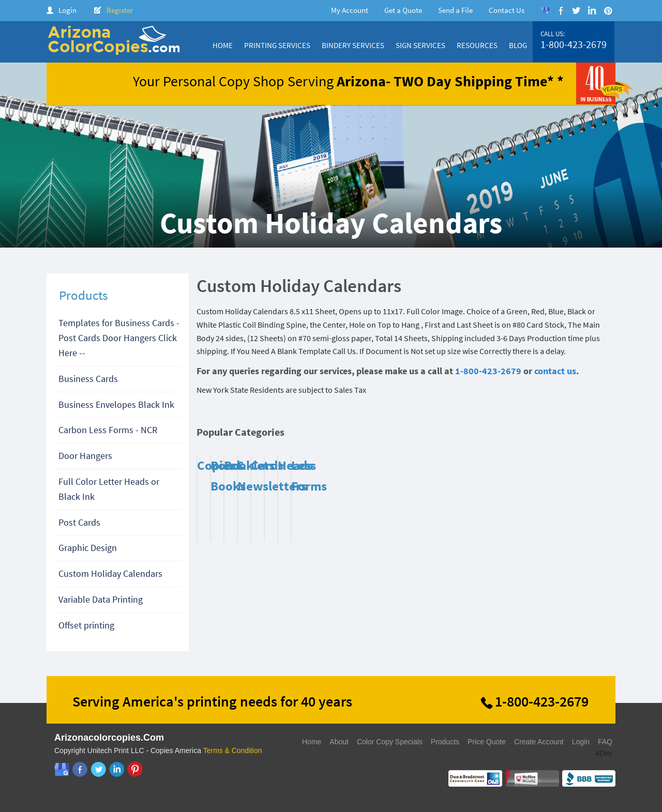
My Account (350, 10)
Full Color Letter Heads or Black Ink (109, 489)
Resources (477, 45)
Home (223, 45)
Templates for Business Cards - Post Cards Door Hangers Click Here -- (119, 338)
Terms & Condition (233, 750)
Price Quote (487, 742)
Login (67, 10)
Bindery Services (353, 45)
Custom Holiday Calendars (110, 573)
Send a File (455, 10)
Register (120, 10)
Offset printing (86, 625)
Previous (584, 435)
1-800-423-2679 (574, 44)
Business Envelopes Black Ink (116, 404)
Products (445, 742)
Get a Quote (403, 10)
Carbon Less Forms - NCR (108, 430)
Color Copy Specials (390, 742)
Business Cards (88, 379)
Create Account (539, 742)
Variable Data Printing (101, 599)
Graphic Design (88, 548)
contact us (555, 371)
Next (597, 435)
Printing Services (277, 45)
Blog (518, 45)
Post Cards (79, 522)
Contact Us (507, 10)
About (339, 742)
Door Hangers (85, 456)
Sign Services (420, 45)
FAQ (605, 742)
